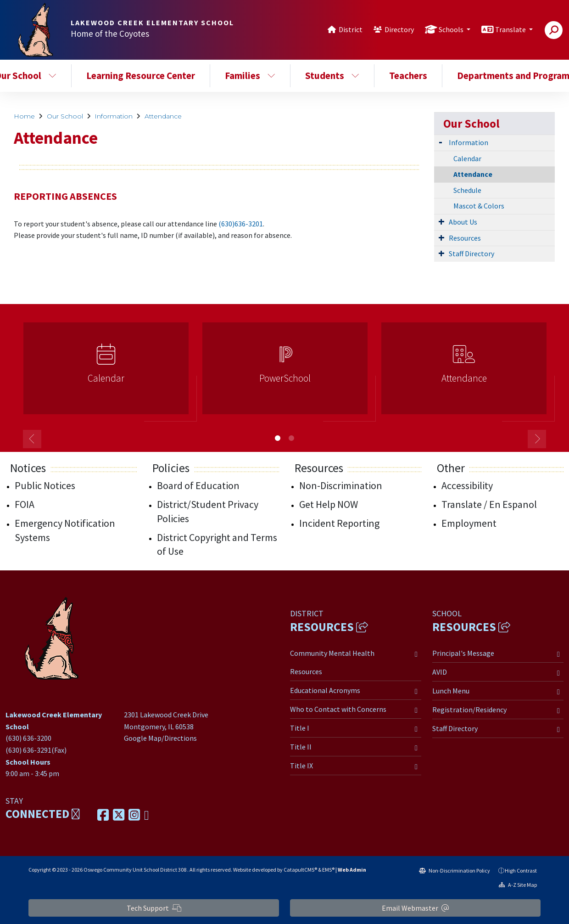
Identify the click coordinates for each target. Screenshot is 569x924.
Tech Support (154, 908)
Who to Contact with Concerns (338, 709)
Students (332, 76)
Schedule (467, 190)
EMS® (328, 870)
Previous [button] (32, 439)
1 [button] (278, 438)
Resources (465, 238)
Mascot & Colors (479, 206)
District (351, 29)
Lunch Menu (451, 691)
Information (114, 116)
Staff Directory (471, 254)
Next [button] (537, 439)
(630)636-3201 (241, 224)
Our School (65, 116)
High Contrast (521, 870)
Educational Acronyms (325, 690)
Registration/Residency (469, 710)
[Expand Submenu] (441, 142)
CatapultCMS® (300, 870)
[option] (106, 372)
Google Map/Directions (160, 738)
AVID (440, 672)
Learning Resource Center (141, 76)
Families (250, 76)
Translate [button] (511, 29)
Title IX (301, 766)
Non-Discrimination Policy (455, 870)
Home (24, 116)
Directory (399, 29)
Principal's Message (463, 653)
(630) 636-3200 (28, 738)
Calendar (467, 158)
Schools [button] (452, 29)
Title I (300, 728)
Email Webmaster (415, 908)
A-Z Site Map (518, 885)
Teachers (408, 76)
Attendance (163, 116)
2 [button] (291, 438)
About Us (463, 222)
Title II (301, 747)
